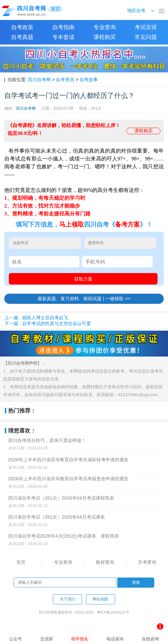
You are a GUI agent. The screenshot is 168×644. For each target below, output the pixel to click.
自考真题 (22, 37)
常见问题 (146, 37)
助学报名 (80, 639)
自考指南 (63, 27)
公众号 (16, 639)
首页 (21, 562)
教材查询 (105, 562)
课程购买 (105, 37)
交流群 (47, 639)
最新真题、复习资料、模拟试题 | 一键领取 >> (84, 299)
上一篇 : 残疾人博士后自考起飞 (36, 318)
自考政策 (22, 27)
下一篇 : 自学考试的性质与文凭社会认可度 (48, 323)
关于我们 (68, 599)
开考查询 (147, 562)
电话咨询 (115, 639)
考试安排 (146, 27)
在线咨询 (153, 632)
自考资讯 (65, 80)
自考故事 (89, 80)
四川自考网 (39, 80)
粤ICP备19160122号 (113, 612)
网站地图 (100, 599)
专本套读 (63, 37)
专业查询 (105, 27)
